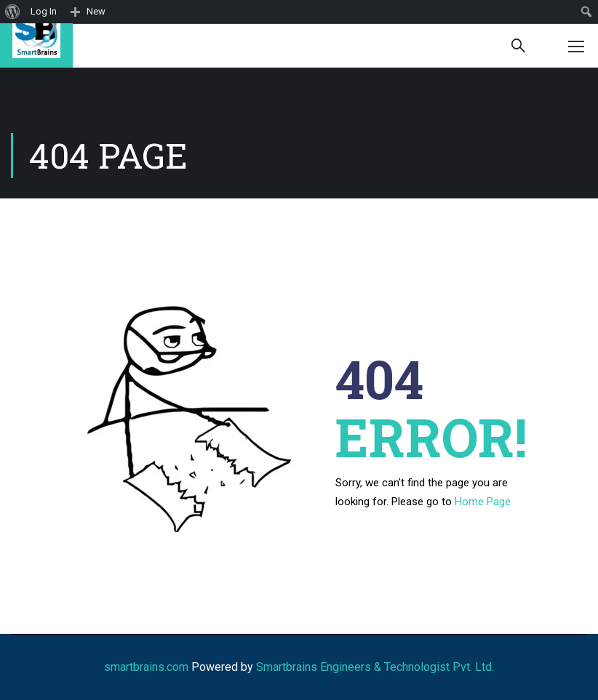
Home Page (483, 502)
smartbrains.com (146, 667)
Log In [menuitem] (44, 11)
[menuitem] (13, 12)
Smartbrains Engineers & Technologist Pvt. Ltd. (375, 667)
